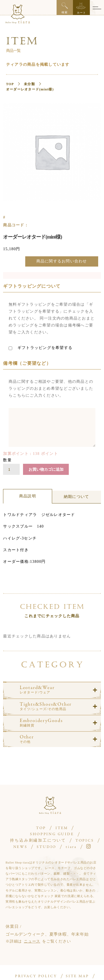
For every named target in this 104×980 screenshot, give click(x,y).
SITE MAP (77, 976)
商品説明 (28, 496)
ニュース (32, 941)
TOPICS (85, 841)
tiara (71, 847)
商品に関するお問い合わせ (62, 261)
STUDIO (46, 847)
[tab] (27, 496)
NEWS (20, 847)
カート (81, 8)
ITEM (62, 828)
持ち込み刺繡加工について (38, 841)
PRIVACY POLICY (36, 976)
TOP (10, 84)
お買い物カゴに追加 (46, 469)
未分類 (29, 84)
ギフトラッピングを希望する (40, 348)
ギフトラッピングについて (32, 286)
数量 (7, 460)
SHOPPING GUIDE (52, 834)
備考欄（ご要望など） (27, 363)
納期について (77, 497)
